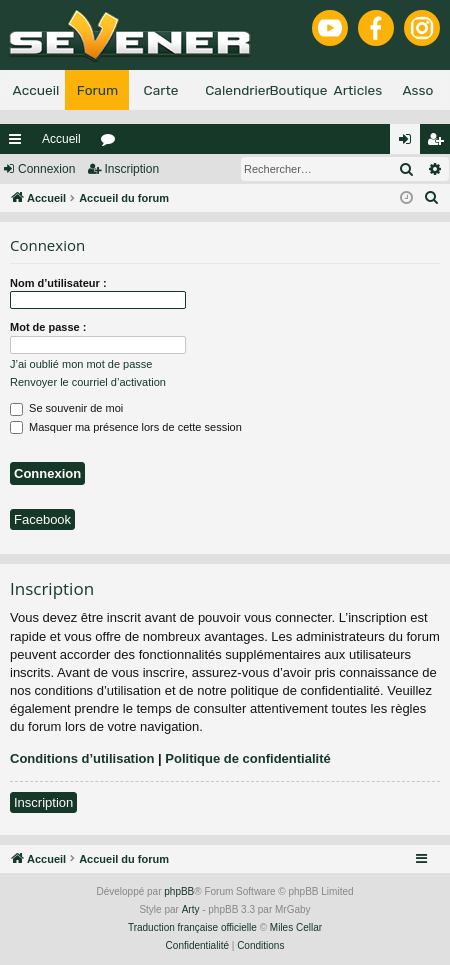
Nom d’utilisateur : (58, 283)
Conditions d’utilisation (82, 758)
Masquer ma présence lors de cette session (126, 427)
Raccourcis (19, 143)
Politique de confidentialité (247, 758)
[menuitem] (432, 198)
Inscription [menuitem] (439, 143)
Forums (112, 143)
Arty (191, 909)
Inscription (131, 169)
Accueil (61, 139)
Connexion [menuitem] (409, 143)
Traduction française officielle (192, 927)
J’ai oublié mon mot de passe (81, 364)
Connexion (46, 169)
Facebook (42, 519)
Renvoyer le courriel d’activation (88, 382)
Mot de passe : (48, 327)
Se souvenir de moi (66, 408)
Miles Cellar (296, 927)
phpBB (179, 891)
